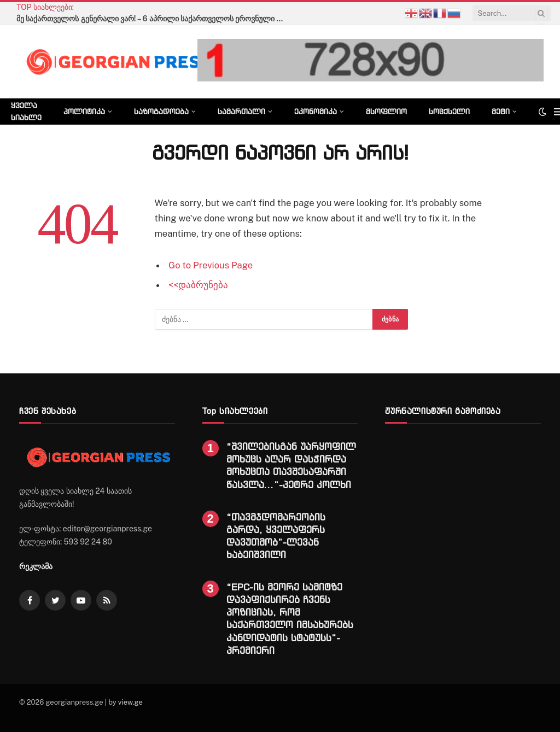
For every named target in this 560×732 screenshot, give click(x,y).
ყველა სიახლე (26, 111)
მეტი (501, 111)
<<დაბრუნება (198, 285)
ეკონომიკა (316, 111)
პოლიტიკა (84, 111)
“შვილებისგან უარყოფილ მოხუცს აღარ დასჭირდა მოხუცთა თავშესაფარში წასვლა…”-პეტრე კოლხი (291, 465)
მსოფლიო (386, 111)
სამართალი (241, 111)
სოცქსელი (449, 111)
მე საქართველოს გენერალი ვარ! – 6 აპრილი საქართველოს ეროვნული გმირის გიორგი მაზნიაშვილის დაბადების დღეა (153, 19)
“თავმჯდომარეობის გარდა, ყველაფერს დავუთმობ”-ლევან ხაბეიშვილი (276, 536)
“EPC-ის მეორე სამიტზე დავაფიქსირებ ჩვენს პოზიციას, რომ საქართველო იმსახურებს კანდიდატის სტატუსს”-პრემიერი (290, 619)
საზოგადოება (161, 111)
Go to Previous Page (211, 265)
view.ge (130, 702)
